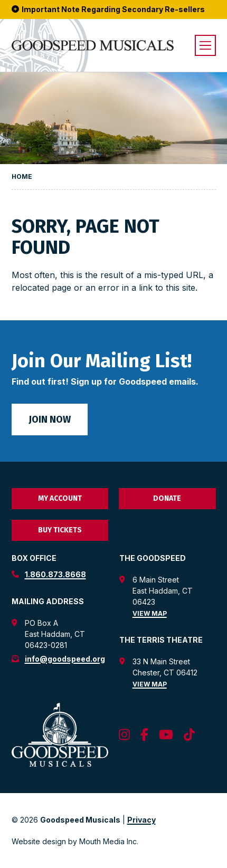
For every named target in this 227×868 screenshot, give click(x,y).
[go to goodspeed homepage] (93, 45)
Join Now (50, 419)
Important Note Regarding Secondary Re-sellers (108, 9)
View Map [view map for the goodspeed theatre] (150, 613)
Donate (167, 498)
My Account (60, 498)
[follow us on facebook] (144, 735)
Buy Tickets (60, 530)
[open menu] (205, 45)
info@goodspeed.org (65, 659)
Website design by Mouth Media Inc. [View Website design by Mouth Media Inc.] (75, 841)
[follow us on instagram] (124, 735)
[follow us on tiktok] (189, 735)
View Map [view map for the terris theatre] (150, 684)
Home (22, 177)
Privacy (141, 820)
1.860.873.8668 (55, 574)
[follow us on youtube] (166, 735)
